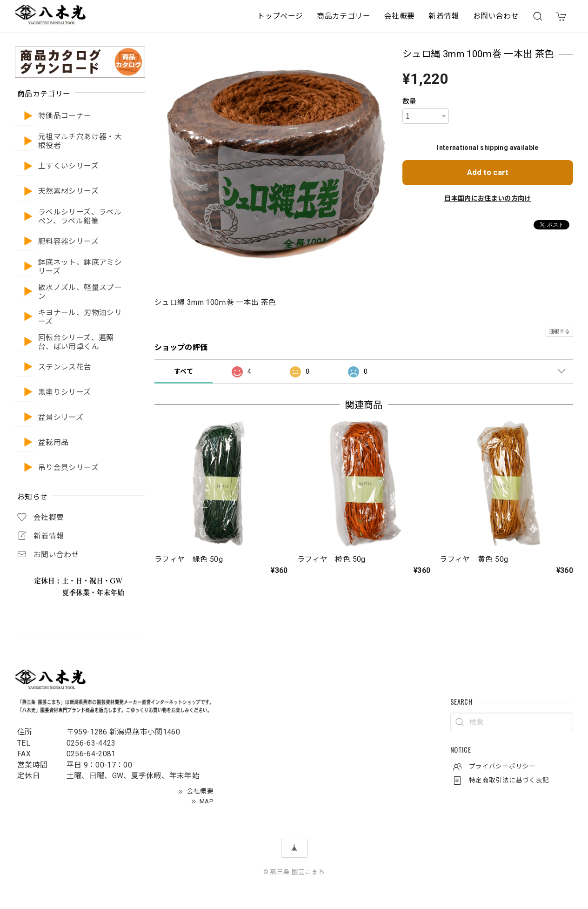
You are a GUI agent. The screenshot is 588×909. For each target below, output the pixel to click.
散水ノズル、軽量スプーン (80, 292)
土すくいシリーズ (68, 166)
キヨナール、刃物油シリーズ (80, 317)
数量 (410, 101)
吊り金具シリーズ (68, 468)
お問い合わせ (496, 16)
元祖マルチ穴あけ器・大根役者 (80, 141)
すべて (184, 371)
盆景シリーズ (61, 417)
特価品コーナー (65, 116)
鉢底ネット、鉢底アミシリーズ (80, 267)
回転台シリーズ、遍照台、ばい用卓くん (76, 342)
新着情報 (444, 16)
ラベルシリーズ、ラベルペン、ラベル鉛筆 (80, 217)
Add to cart (488, 172)
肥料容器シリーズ (68, 242)
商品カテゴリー (344, 16)
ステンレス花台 (65, 367)
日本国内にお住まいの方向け (488, 198)
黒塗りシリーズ (65, 392)
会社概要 (399, 16)
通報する (559, 332)
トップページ (280, 16)
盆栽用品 (53, 443)
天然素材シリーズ (68, 191)
